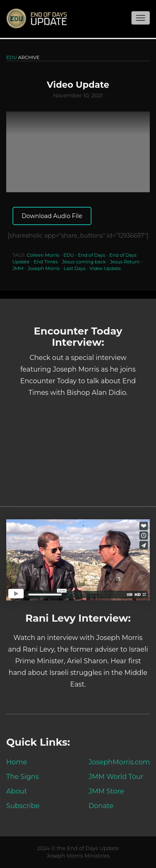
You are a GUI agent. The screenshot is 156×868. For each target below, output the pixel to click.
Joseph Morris (44, 268)
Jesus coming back (84, 262)
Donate (101, 806)
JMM (18, 268)
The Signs (22, 776)
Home (17, 762)
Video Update (105, 268)
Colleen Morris (43, 255)
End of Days (92, 255)
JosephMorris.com (119, 762)
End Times (46, 262)
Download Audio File (52, 216)
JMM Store (106, 791)
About (17, 791)
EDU (68, 255)
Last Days (74, 268)
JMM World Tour (116, 776)
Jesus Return (125, 262)
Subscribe (23, 806)
